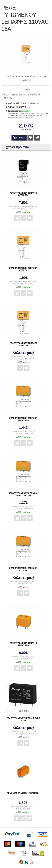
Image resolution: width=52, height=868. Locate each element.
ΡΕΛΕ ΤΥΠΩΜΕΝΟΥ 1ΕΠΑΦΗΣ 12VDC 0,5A (23, 644)
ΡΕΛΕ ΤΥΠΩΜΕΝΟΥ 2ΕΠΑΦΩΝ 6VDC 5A (23, 269)
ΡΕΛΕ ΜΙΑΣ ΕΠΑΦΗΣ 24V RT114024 (23, 793)
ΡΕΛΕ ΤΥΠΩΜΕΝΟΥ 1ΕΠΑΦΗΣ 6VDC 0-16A (23, 719)
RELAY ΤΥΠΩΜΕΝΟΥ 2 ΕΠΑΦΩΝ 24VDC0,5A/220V (23, 494)
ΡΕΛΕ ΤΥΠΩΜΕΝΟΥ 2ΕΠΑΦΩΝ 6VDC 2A (23, 569)
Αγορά (22, 138)
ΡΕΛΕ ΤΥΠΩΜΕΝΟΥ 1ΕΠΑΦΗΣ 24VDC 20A (23, 194)
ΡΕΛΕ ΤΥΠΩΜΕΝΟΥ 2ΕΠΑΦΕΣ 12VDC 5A (23, 344)
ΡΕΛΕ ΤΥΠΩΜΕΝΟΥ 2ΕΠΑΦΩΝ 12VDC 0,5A (23, 419)
